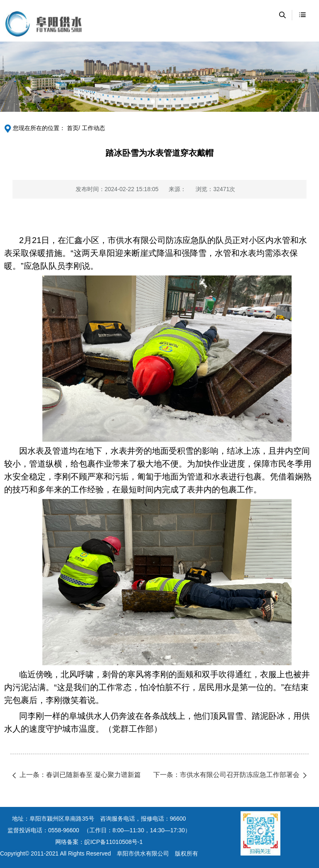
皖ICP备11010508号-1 (113, 842)
